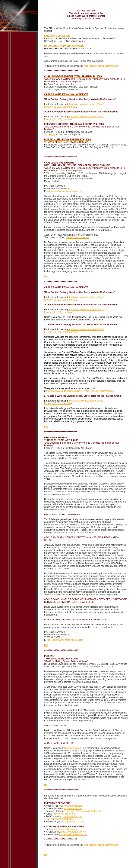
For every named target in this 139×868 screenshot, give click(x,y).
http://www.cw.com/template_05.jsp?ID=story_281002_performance (74, 105)
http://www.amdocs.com (71, 806)
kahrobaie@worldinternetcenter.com (65, 191)
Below (52, 135)
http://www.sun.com (74, 822)
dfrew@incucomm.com (77, 237)
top (46, 276)
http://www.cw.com (72, 748)
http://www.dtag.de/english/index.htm (83, 811)
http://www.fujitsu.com (64, 814)
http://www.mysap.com (62, 819)
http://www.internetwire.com (73, 834)
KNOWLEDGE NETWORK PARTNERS (64, 46)
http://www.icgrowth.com (73, 832)
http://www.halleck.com (65, 829)
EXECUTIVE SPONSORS (57, 36)
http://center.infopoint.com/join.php (101, 66)
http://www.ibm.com (72, 816)
